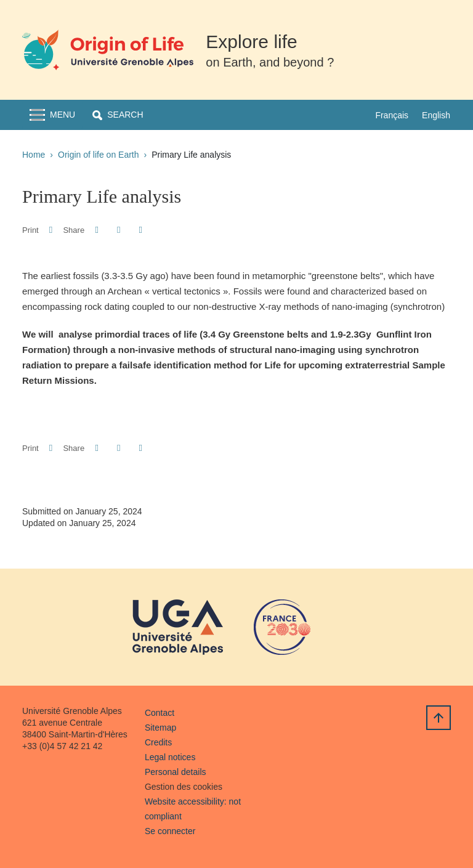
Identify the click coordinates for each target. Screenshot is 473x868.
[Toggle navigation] (52, 115)
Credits (158, 742)
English (436, 115)
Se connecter (170, 831)
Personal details (176, 772)
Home (34, 155)
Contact (160, 713)
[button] (118, 115)
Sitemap (160, 728)
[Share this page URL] (141, 230)
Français (392, 115)
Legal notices (170, 757)
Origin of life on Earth (99, 155)
